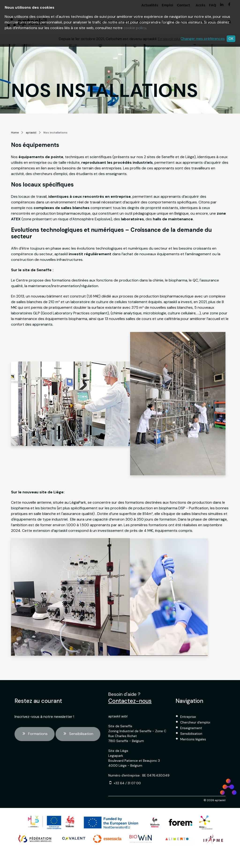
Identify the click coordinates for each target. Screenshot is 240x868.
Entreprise (188, 717)
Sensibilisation (78, 734)
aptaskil (31, 133)
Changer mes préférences (203, 39)
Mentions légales (193, 739)
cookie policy (135, 28)
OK (231, 39)
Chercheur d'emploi (195, 722)
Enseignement (191, 728)
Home (15, 133)
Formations (35, 734)
